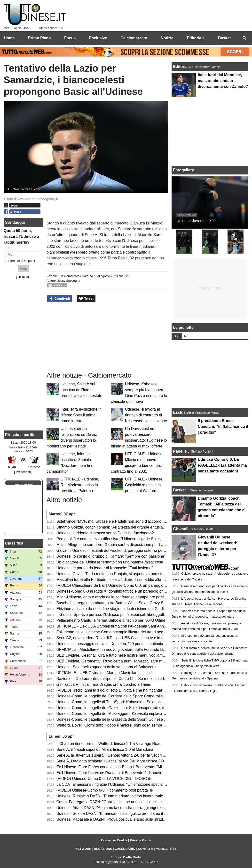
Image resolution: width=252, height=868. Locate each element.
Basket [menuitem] (224, 38)
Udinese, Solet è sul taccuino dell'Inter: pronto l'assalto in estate (81, 390)
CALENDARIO (125, 849)
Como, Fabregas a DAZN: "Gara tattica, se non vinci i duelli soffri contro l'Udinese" (127, 802)
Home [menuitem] (9, 38)
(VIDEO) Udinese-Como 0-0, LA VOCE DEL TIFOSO (102, 779)
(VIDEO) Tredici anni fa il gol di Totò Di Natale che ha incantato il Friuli (117, 690)
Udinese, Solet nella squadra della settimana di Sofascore (106, 667)
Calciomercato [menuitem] (134, 38)
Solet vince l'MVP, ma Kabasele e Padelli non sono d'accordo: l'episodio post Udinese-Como (136, 521)
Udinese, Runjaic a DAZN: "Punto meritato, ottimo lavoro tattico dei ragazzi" (121, 796)
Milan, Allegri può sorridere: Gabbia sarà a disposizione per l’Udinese (116, 545)
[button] (23, 269)
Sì (10, 248)
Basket (179, 490)
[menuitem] (244, 38)
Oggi (177, 336)
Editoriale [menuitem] (196, 38)
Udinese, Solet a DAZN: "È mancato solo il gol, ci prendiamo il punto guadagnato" (127, 814)
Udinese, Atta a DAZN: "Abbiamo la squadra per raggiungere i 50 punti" (118, 808)
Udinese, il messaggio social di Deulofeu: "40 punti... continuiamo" (113, 644)
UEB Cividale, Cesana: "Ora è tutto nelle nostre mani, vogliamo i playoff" (119, 655)
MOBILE (162, 849)
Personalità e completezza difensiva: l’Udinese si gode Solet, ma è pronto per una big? (131, 539)
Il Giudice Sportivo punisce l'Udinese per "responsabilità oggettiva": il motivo (122, 615)
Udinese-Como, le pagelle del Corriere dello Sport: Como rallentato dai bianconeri (127, 696)
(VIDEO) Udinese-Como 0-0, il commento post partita (103, 790)
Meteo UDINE (24, 485)
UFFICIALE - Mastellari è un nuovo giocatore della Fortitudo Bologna (115, 649)
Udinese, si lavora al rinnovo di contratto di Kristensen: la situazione (146, 415)
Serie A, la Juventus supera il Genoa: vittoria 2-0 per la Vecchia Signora (118, 755)
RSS (173, 849)
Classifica (14, 543)
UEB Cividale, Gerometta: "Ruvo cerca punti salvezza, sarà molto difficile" (120, 661)
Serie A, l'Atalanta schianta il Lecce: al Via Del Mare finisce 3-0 (110, 761)
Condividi (60, 299)
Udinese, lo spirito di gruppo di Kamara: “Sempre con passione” (111, 556)
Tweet (86, 299)
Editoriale (182, 67)
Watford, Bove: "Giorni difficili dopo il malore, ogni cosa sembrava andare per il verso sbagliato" (138, 725)
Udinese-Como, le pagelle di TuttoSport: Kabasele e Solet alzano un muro (120, 702)
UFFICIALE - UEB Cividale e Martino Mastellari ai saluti (104, 673)
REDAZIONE (103, 849)
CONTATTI (146, 849)
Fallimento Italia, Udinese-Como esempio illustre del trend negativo (114, 632)
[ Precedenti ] (23, 472)
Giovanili (181, 529)
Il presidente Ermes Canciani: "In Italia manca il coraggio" (223, 426)
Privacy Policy (140, 840)
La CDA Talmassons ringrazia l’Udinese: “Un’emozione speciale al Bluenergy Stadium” (131, 784)
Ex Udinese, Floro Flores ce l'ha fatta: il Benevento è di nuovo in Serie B (118, 773)
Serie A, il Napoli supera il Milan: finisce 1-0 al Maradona (105, 749)
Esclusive (182, 412)
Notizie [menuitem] (167, 38)
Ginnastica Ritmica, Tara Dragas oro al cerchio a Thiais (104, 684)
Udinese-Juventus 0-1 (195, 221)
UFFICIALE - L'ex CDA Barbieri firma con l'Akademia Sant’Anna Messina (119, 626)
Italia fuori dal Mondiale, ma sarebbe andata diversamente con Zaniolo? (223, 81)
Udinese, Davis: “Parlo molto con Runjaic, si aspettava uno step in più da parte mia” (128, 574)
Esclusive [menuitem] (98, 38)
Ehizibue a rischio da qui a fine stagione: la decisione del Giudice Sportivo (120, 609)
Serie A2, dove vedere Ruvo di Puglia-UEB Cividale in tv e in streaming (117, 638)
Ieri (186, 336)
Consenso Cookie (114, 840)
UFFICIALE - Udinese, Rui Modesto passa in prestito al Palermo (80, 485)
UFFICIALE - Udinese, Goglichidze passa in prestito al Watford (144, 485)
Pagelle (180, 451)
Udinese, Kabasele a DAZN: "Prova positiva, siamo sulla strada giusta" (117, 819)
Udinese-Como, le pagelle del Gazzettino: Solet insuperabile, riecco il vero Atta (124, 708)
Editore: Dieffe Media (126, 857)
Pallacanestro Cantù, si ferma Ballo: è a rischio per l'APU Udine (111, 620)
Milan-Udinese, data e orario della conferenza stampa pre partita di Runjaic (121, 597)
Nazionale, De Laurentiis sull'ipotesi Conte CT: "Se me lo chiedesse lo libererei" (124, 679)
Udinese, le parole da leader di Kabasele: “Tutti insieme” (105, 568)
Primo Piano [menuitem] (39, 38)
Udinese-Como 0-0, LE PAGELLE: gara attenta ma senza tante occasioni (222, 465)
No (10, 254)
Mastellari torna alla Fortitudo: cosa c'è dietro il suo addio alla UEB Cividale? (122, 580)
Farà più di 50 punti (22, 261)
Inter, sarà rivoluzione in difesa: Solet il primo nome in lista (81, 415)
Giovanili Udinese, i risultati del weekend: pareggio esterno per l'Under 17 (119, 550)
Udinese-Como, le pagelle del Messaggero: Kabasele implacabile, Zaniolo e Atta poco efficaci (137, 714)
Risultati (23, 277)
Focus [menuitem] (70, 38)
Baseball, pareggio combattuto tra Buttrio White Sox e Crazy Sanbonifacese (122, 603)
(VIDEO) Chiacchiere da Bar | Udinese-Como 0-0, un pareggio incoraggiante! (123, 585)
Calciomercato (69, 276)
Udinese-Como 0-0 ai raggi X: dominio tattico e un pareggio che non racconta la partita (131, 591)
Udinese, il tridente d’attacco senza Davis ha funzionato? (105, 533)
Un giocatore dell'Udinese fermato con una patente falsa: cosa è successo (120, 562)
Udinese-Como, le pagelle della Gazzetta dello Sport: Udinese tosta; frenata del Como (130, 719)
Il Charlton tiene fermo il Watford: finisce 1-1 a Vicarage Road (109, 744)
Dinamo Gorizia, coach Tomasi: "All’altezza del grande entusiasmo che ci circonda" (127, 527)
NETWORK (83, 849)
